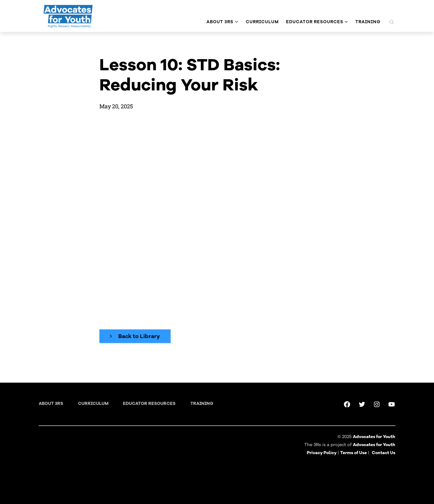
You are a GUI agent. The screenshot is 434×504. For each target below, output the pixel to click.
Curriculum (93, 404)
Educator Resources (149, 404)
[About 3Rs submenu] (237, 22)
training (202, 404)
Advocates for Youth (374, 445)
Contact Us (384, 453)
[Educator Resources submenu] (346, 22)
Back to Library (139, 336)
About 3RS (51, 404)
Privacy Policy (322, 453)
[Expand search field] (392, 22)
